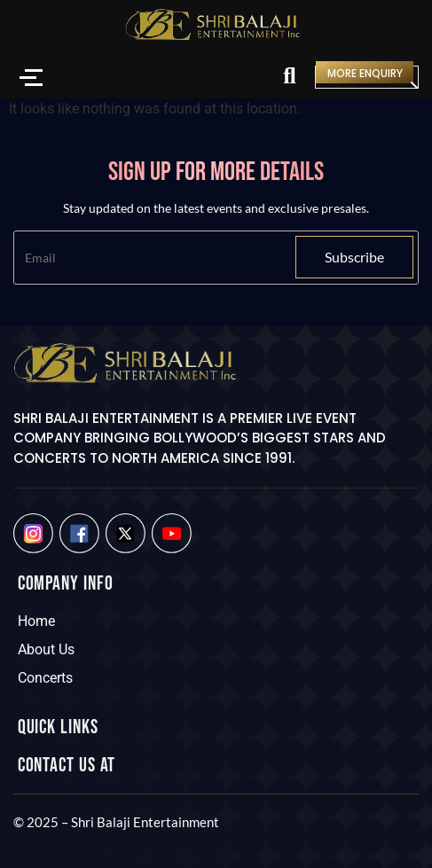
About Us (46, 649)
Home (36, 621)
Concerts (45, 678)
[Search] (289, 77)
